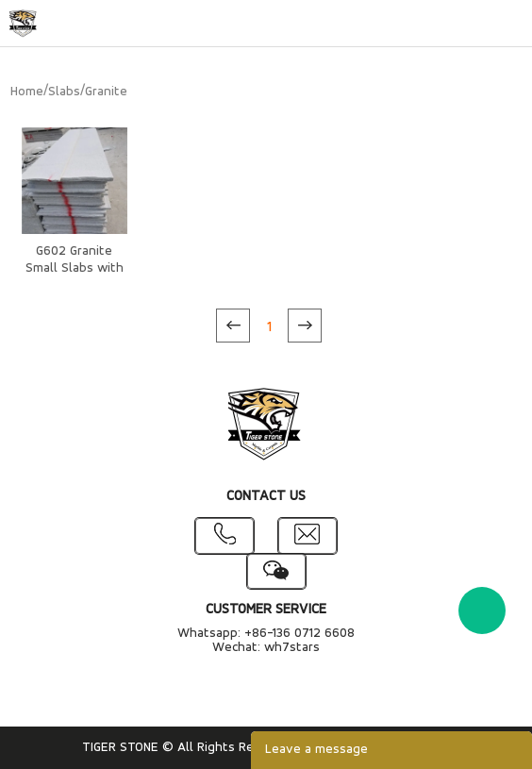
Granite (106, 92)
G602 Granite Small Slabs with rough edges (75, 268)
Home (27, 92)
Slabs (64, 92)
